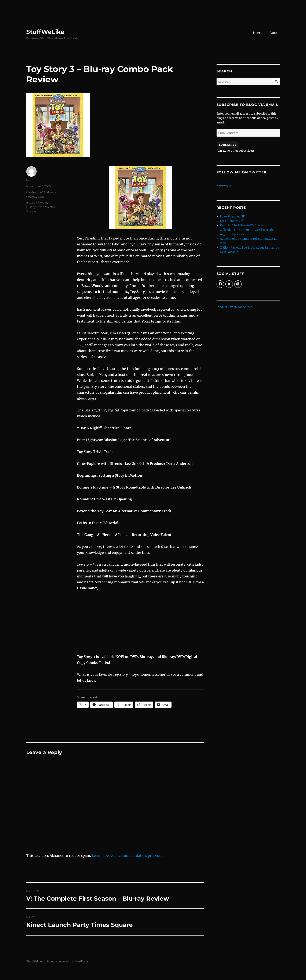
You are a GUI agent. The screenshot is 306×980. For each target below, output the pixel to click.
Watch (42, 197)
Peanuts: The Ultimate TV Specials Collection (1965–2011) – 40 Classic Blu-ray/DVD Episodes (248, 230)
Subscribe (228, 145)
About (275, 33)
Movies (51, 192)
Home (258, 33)
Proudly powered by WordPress (67, 961)
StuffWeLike (45, 32)
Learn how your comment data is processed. (129, 855)
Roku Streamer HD (233, 217)
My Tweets (224, 186)
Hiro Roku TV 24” (232, 221)
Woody (31, 211)
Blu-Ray (32, 192)
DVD (42, 192)
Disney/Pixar (35, 207)
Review (31, 197)
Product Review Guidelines (234, 307)
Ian (28, 180)
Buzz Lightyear (37, 202)
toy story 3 (52, 207)
